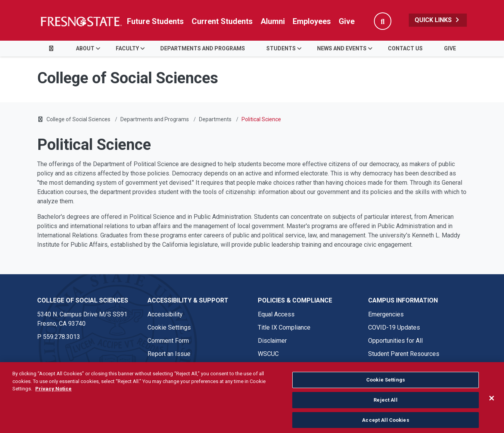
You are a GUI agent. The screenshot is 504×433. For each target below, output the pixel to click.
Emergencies (386, 314)
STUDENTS (281, 48)
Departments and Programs (155, 119)
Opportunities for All (395, 341)
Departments (215, 119)
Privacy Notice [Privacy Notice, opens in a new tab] (53, 409)
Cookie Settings (169, 327)
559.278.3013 (62, 337)
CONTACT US (405, 48)
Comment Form (168, 341)
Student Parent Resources (404, 354)
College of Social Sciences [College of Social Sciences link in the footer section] (83, 300)
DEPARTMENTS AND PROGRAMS (203, 48)
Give (347, 21)
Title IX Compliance (284, 327)
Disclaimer (272, 341)
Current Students (222, 21)
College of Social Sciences (78, 119)
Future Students (155, 21)
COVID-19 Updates (394, 327)
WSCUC (268, 354)
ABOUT (85, 48)
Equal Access (276, 314)
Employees (312, 21)
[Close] (492, 418)
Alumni (273, 21)
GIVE (450, 48)
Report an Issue (169, 354)
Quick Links (438, 20)
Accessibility (165, 314)
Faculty (127, 48)
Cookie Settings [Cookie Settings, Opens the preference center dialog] (386, 400)
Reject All (385, 420)
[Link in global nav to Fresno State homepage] (81, 21)
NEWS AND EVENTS (342, 48)
